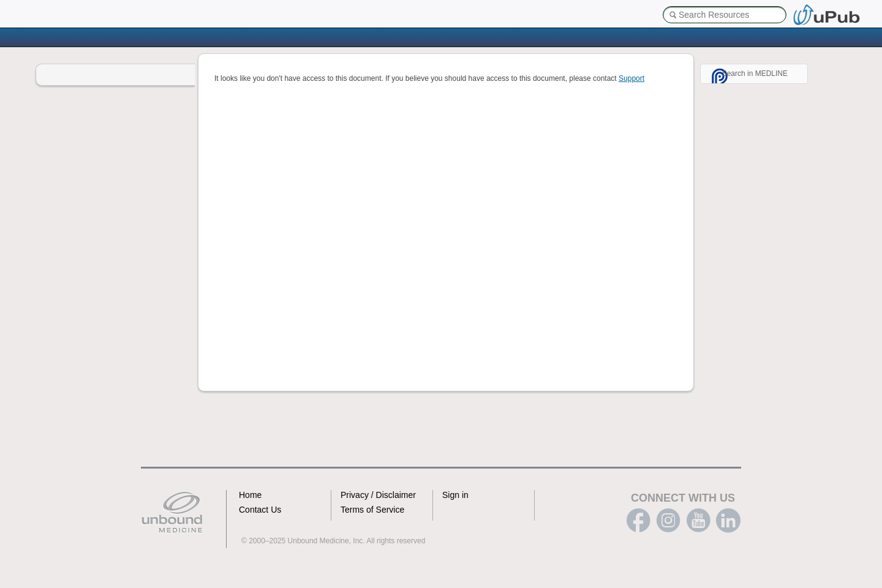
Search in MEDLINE (755, 73)
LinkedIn (728, 521)
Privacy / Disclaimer (378, 495)
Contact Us (260, 510)
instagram (668, 521)
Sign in (455, 495)
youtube (698, 521)
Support (631, 78)
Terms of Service (372, 510)
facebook (638, 521)
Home (250, 495)
